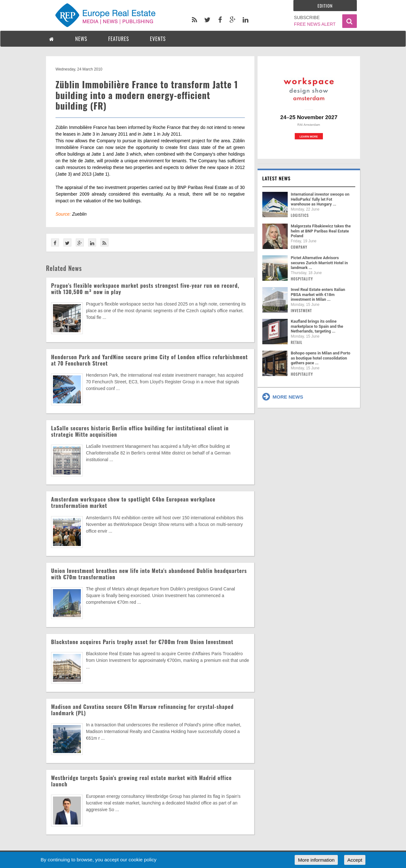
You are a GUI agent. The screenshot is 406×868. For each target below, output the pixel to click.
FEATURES (119, 39)
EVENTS (158, 39)
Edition (325, 6)
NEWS (81, 39)
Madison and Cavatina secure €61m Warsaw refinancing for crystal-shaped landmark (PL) (142, 710)
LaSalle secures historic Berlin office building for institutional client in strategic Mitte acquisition (140, 431)
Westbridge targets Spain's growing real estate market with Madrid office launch (141, 781)
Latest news (277, 178)
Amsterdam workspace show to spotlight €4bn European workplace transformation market (133, 502)
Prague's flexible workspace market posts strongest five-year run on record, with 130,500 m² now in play (145, 289)
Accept (355, 860)
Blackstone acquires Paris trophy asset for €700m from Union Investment (142, 642)
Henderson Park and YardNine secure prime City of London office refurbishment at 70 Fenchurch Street (149, 360)
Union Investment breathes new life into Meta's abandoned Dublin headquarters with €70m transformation (149, 574)
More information (316, 860)
